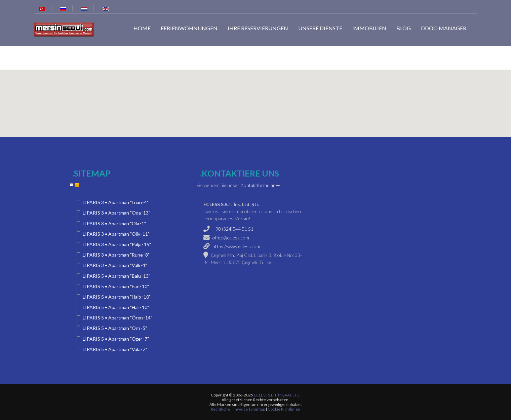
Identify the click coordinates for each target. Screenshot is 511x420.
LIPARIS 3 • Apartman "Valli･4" (115, 265)
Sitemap (258, 409)
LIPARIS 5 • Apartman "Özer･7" (116, 339)
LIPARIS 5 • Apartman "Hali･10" (116, 307)
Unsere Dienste (320, 28)
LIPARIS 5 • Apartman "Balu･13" (116, 276)
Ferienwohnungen (189, 28)
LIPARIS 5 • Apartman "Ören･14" (117, 318)
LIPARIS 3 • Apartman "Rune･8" (116, 255)
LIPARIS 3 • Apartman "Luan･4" (116, 202)
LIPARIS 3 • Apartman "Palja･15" (117, 244)
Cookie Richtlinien (284, 409)
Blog (404, 28)
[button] (255, 99)
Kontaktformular (258, 185)
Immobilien (369, 28)
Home (142, 28)
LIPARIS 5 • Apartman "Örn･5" (115, 328)
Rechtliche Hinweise (229, 409)
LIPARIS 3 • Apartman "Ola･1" (114, 223)
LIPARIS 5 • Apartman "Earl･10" (116, 286)
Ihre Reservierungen (258, 28)
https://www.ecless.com (236, 246)
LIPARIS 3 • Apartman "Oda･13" (116, 213)
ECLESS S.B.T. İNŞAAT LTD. (277, 395)
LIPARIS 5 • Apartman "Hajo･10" (117, 297)
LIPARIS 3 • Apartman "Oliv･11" (116, 234)
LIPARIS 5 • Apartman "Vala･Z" (115, 349)
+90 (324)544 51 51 (233, 229)
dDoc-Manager (444, 28)
